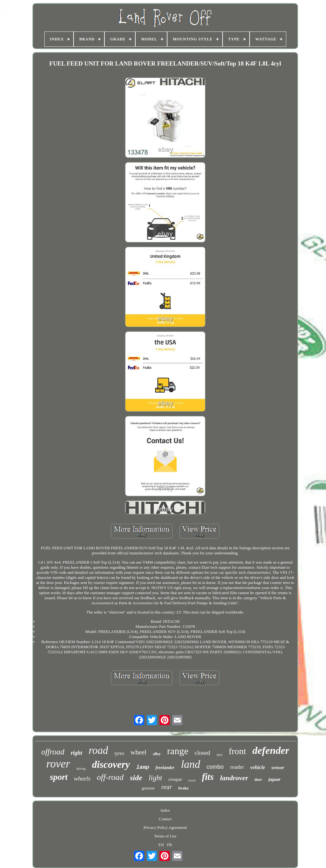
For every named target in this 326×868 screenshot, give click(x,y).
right (76, 753)
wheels (82, 778)
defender (271, 750)
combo (215, 767)
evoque (175, 779)
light (155, 778)
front (237, 751)
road (98, 750)
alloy (157, 754)
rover (58, 764)
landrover (234, 778)
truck (192, 780)
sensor (278, 767)
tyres (120, 753)
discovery (111, 764)
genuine (148, 788)
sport (59, 777)
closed (202, 753)
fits (208, 777)
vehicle (258, 767)
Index (165, 810)
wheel (138, 752)
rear (167, 787)
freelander (165, 768)
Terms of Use (165, 836)
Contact (165, 819)
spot (219, 754)
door (258, 780)
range (178, 751)
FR (170, 845)
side (136, 778)
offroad (53, 752)
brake (184, 788)
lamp (143, 767)
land (190, 764)
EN (161, 845)
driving (81, 769)
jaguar (274, 779)
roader (237, 767)
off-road (110, 777)
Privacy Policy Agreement (165, 827)
